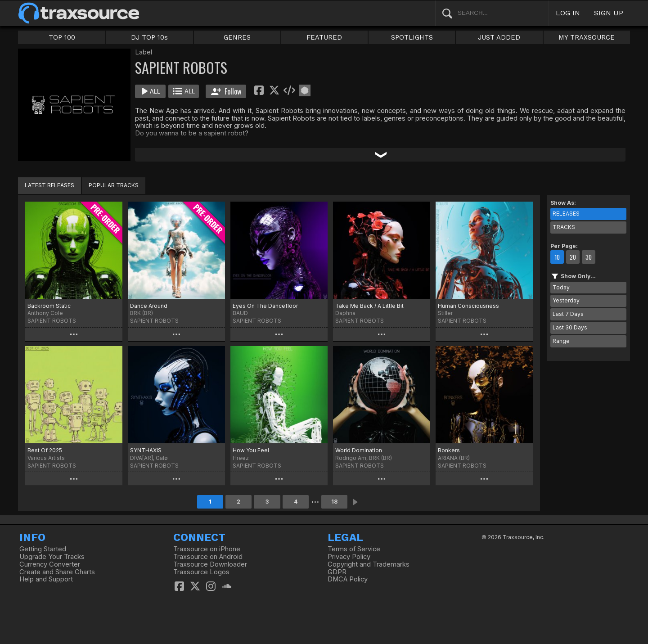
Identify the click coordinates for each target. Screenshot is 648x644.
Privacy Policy (349, 557)
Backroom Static (49, 306)
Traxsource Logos (201, 572)
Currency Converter (50, 564)
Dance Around (149, 306)
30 (589, 257)
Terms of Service (354, 549)
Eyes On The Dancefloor (265, 306)
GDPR (337, 572)
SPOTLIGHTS (412, 37)
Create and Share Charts (57, 572)
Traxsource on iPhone (207, 549)
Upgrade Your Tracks (52, 557)
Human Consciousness (468, 306)
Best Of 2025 (45, 450)
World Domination (359, 450)
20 (573, 257)
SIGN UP (609, 13)
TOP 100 (62, 37)
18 (334, 502)
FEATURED (324, 37)
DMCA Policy (348, 579)
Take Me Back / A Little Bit (369, 306)
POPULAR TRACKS (114, 185)
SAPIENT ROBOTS (52, 321)
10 (557, 257)
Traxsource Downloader (210, 564)
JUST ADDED (499, 37)
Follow (226, 91)
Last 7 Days (568, 314)
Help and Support (46, 579)
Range (561, 341)
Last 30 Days (570, 327)
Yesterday (566, 300)
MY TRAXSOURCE (587, 37)
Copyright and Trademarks (369, 564)
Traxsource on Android (208, 557)
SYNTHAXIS (146, 450)
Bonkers (449, 450)
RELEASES (566, 214)
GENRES (237, 37)
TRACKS (564, 227)
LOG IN (568, 13)
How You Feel (251, 450)
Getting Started (43, 549)
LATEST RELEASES (49, 185)
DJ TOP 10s (149, 37)
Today (561, 287)
